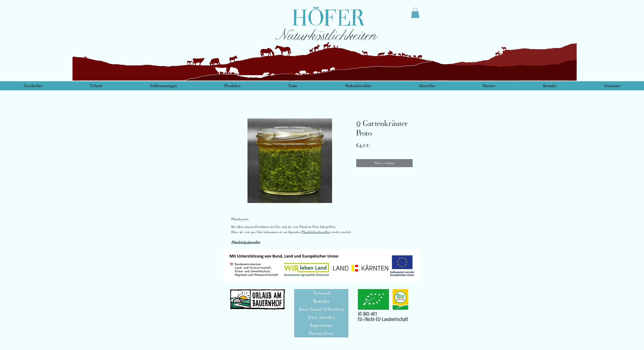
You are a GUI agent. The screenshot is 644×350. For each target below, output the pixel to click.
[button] (322, 266)
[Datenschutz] (321, 333)
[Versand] (321, 293)
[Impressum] (321, 325)
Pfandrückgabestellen (316, 232)
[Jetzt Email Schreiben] (321, 309)
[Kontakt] (321, 301)
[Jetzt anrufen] (321, 317)
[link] (415, 13)
